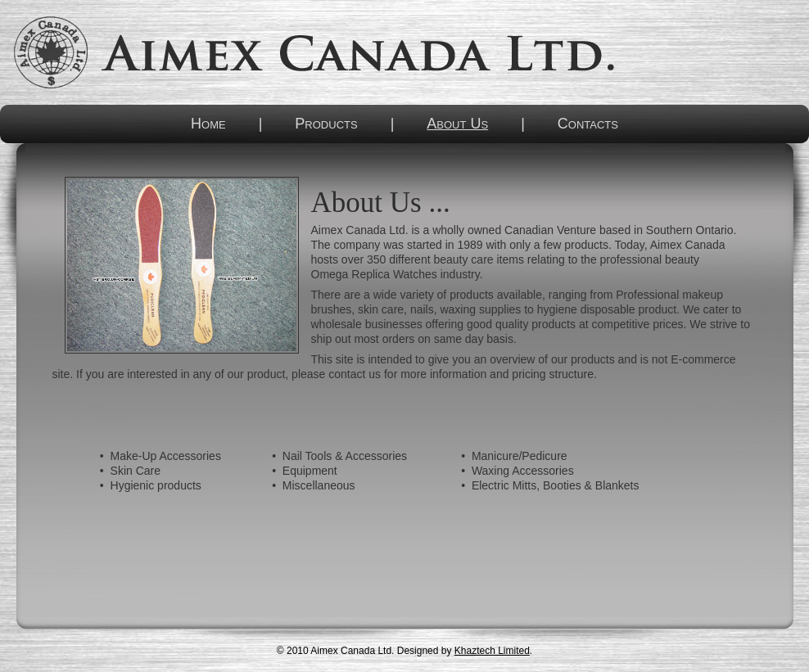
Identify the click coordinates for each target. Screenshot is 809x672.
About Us (457, 124)
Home (208, 124)
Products (326, 124)
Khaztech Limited (492, 651)
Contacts (588, 124)
